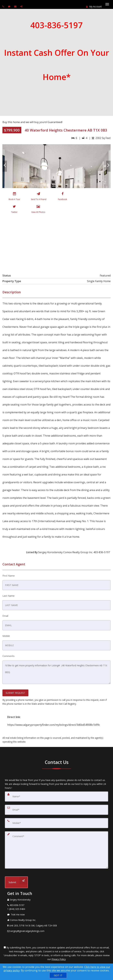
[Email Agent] (56, 931)
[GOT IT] (58, 975)
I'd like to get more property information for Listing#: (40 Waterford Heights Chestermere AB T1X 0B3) (56, 672)
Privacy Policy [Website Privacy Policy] (59, 959)
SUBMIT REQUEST (15, 693)
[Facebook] (63, 197)
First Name (9, 576)
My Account (94, 7)
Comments (8, 656)
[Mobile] (56, 823)
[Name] (56, 797)
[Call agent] (4, 6)
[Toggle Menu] (107, 4)
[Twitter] (14, 210)
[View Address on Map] (56, 926)
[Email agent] (16, 6)
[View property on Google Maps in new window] (56, 243)
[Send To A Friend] (38, 197)
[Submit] (16, 882)
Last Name (8, 596)
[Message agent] (56, 915)
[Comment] (56, 850)
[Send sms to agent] (10, 6)
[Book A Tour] (14, 197)
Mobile (6, 636)
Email (5, 616)
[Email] (56, 810)
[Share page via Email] (22, 6)
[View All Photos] (38, 210)
